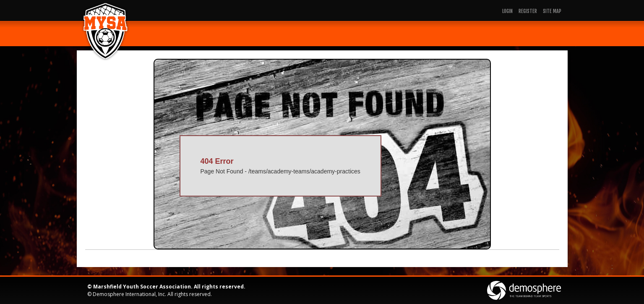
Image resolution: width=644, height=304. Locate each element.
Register (528, 11)
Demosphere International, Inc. (129, 294)
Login (507, 11)
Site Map (552, 11)
